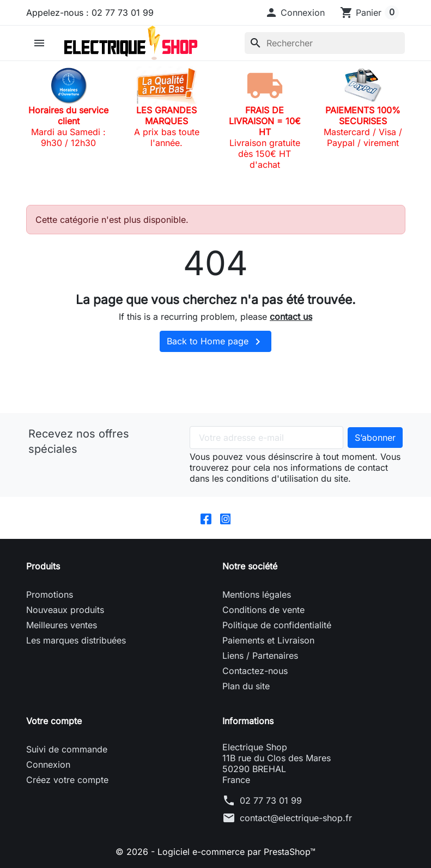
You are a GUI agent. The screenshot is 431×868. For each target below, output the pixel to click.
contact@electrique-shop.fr (296, 818)
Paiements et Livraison (268, 640)
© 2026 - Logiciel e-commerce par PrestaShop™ (216, 852)
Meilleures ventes (62, 625)
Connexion (48, 764)
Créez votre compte (67, 780)
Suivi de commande (67, 749)
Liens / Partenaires (260, 655)
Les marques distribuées (76, 640)
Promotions (50, 594)
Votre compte (54, 721)
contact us (291, 317)
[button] (295, 13)
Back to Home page (216, 342)
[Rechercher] (325, 43)
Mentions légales (257, 594)
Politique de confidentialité (277, 625)
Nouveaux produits (65, 610)
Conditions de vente (263, 610)
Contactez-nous (255, 671)
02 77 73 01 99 (271, 800)
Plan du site (246, 686)
